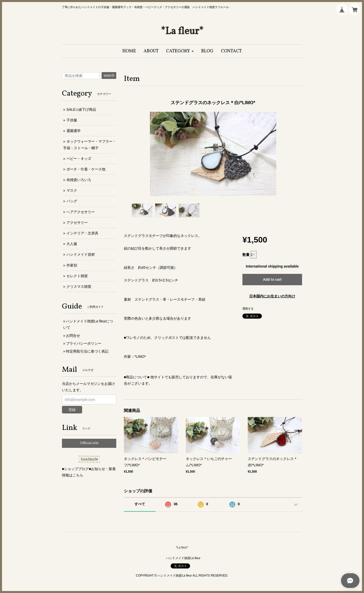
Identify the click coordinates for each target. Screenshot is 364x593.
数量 (246, 255)
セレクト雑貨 (77, 276)
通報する (248, 309)
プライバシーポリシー (84, 343)
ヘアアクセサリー (81, 212)
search (109, 75)
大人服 (72, 244)
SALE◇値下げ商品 (81, 109)
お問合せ (73, 336)
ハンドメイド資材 (81, 254)
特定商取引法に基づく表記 (87, 351)
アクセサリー (77, 223)
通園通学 (74, 131)
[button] (180, 51)
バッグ (72, 201)
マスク (72, 190)
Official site (89, 443)
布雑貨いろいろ (79, 180)
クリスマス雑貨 (79, 287)
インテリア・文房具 (82, 233)
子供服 (72, 120)
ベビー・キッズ (79, 159)
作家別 (72, 265)
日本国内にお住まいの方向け (272, 296)
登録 (72, 410)
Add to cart (272, 279)
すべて (140, 504)
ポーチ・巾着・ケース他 (86, 169)
